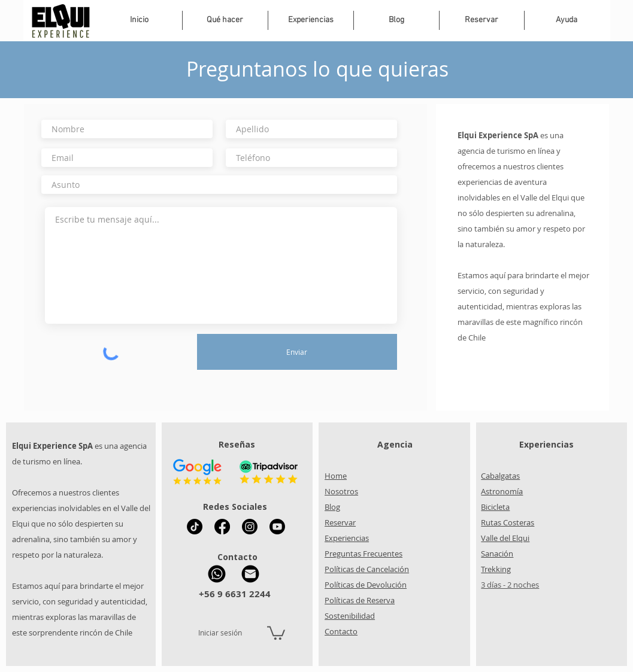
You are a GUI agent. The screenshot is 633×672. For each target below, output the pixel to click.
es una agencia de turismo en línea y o (511, 151)
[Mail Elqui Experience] (250, 574)
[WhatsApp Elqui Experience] (217, 574)
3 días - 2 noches (510, 585)
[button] (311, 20)
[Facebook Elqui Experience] (222, 527)
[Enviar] (297, 352)
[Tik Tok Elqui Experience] (195, 527)
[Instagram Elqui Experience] (250, 527)
